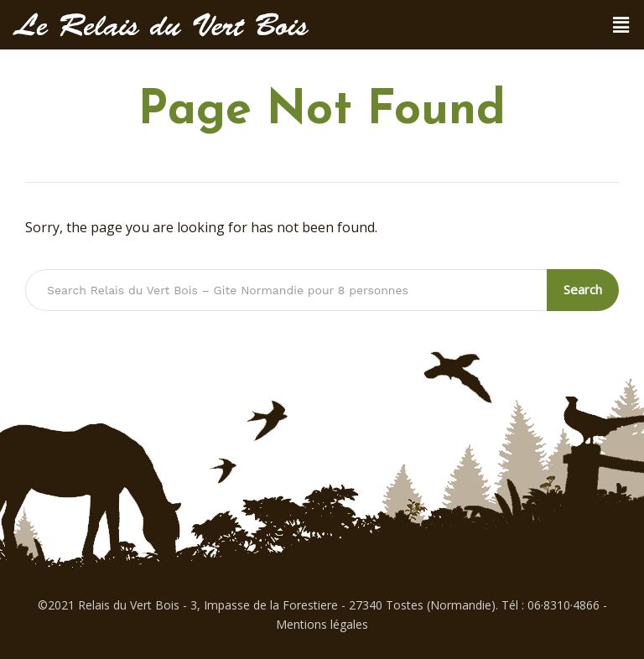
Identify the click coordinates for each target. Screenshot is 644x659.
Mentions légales (322, 624)
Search (583, 289)
